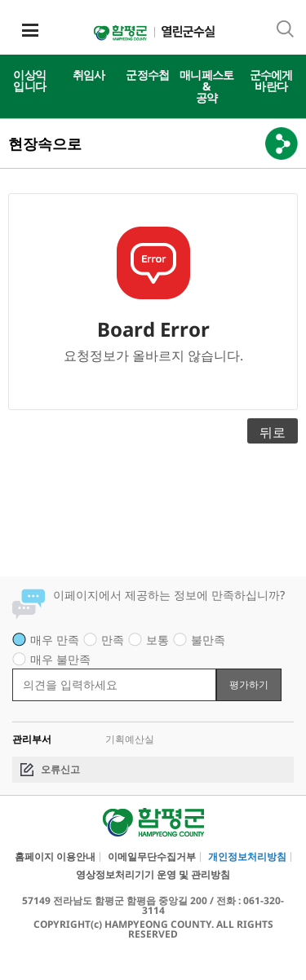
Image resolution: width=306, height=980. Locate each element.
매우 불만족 (60, 659)
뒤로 (273, 432)
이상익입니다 (29, 80)
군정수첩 (147, 75)
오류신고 (60, 769)
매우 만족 (55, 640)
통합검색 (285, 29)
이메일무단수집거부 (152, 857)
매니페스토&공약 (207, 86)
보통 (157, 640)
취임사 (89, 75)
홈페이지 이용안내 (55, 857)
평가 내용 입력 (13, 668)
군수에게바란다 (271, 80)
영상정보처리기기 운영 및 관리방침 (153, 875)
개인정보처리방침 (247, 857)
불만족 (208, 640)
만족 (113, 640)
